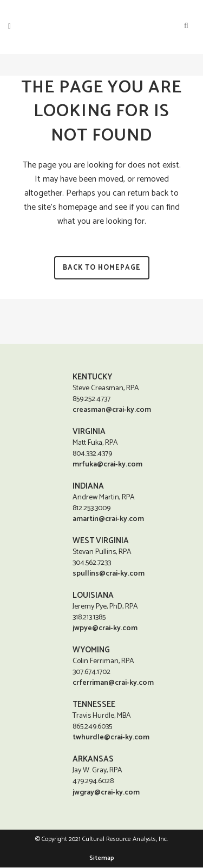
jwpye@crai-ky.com (105, 628)
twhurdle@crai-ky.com (111, 737)
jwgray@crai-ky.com (106, 793)
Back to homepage (102, 268)
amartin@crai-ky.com (108, 519)
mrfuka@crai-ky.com (107, 465)
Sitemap (102, 859)
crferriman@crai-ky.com (113, 683)
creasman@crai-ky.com (112, 410)
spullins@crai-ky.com (109, 574)
